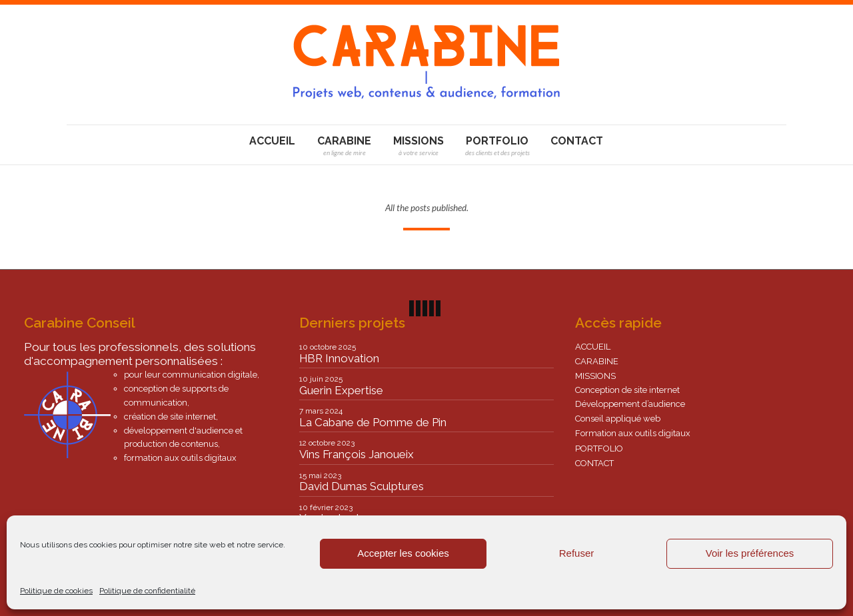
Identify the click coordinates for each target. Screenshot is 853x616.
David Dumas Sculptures (362, 486)
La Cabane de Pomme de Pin (373, 422)
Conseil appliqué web (618, 419)
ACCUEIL (593, 347)
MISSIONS (595, 376)
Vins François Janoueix (357, 454)
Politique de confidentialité (147, 591)
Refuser (577, 553)
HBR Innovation (339, 358)
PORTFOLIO (599, 449)
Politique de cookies (56, 591)
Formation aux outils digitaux (633, 433)
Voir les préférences (750, 553)
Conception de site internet (627, 390)
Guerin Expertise (341, 390)
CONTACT (594, 463)
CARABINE (597, 361)
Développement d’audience (630, 404)
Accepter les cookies (403, 553)
